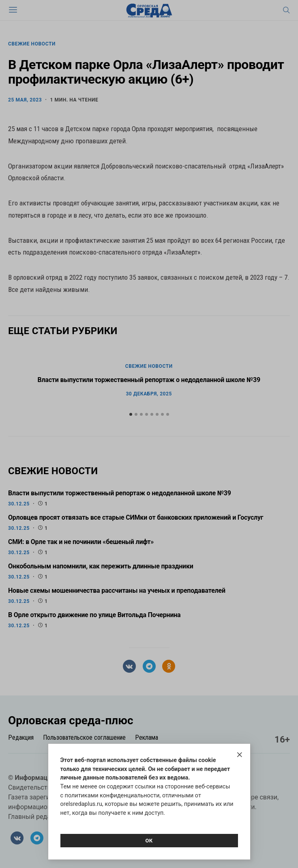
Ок (149, 841)
